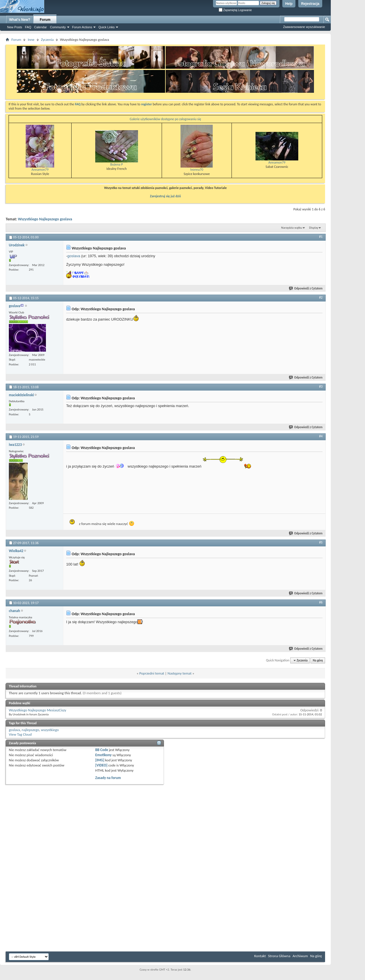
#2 (321, 297)
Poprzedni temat (152, 673)
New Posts (15, 27)
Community (58, 27)
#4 (321, 436)
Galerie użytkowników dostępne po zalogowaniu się (165, 119)
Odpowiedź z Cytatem (306, 288)
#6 (321, 602)
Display (314, 228)
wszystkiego (50, 730)
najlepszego (30, 730)
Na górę (318, 660)
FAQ (28, 27)
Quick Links (107, 27)
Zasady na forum (108, 778)
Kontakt (260, 956)
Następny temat (179, 673)
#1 (321, 237)
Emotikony (103, 755)
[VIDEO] (101, 765)
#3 (321, 387)
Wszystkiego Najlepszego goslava (45, 219)
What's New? (20, 20)
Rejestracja (310, 4)
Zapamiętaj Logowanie (235, 10)
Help (289, 4)
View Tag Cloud (20, 734)
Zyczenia (47, 40)
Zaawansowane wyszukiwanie (304, 27)
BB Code (102, 750)
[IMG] (100, 760)
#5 (321, 542)
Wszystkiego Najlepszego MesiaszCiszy (37, 710)
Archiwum (300, 956)
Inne (31, 40)
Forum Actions (82, 27)
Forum (45, 20)
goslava (74, 256)
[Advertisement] (348, 86)
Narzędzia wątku (292, 228)
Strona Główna (279, 956)
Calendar (41, 27)
